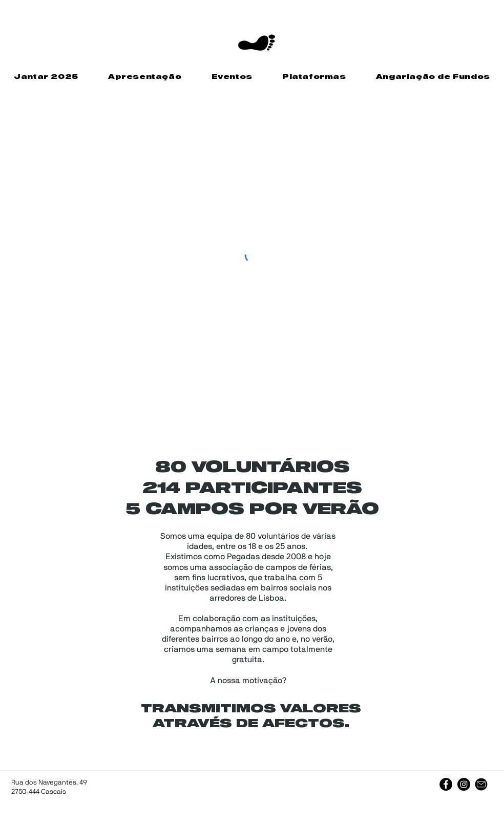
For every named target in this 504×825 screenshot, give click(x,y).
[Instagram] (464, 784)
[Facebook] (446, 784)
